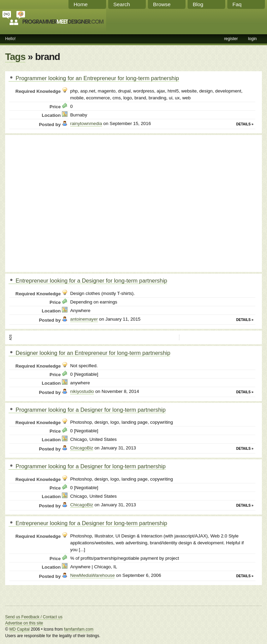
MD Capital (19, 629)
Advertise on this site (24, 623)
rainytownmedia (86, 123)
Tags (15, 57)
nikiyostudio (82, 391)
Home (81, 4)
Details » (245, 124)
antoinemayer (84, 319)
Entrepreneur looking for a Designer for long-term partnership (88, 281)
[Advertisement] (64, 203)
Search (122, 4)
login (252, 39)
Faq (237, 4)
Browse (162, 4)
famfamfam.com (79, 629)
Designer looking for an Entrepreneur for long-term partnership (89, 353)
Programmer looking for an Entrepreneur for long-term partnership (94, 78)
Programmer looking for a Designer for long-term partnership (87, 410)
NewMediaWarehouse (92, 575)
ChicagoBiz (82, 448)
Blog (198, 4)
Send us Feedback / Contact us (34, 617)
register (231, 39)
